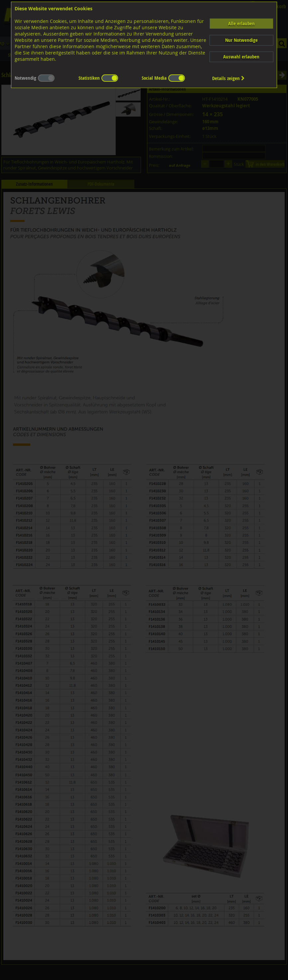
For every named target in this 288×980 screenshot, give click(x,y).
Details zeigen (228, 78)
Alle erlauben (241, 23)
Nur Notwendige (241, 40)
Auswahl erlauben (241, 57)
